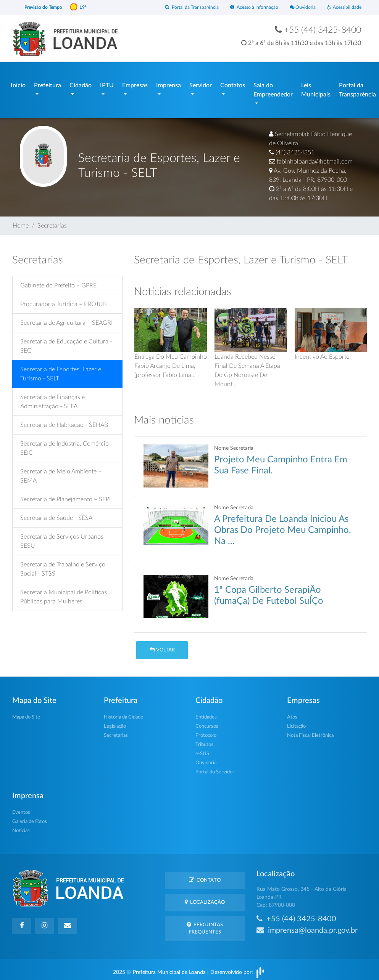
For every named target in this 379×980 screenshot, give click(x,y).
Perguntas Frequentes (205, 924)
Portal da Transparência (184, 7)
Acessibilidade (343, 7)
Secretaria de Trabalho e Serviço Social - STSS (63, 566)
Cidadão (81, 83)
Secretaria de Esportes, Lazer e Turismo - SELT (61, 371)
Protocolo (206, 732)
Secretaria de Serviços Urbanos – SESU (64, 538)
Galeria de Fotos (30, 818)
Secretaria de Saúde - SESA (56, 515)
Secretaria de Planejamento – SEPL (66, 496)
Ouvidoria (300, 7)
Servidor (201, 83)
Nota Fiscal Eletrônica (310, 732)
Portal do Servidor (215, 768)
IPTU (107, 83)
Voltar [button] (162, 646)
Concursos (207, 723)
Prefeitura (48, 83)
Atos (292, 713)
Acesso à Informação (250, 7)
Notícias (21, 827)
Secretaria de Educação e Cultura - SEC (66, 343)
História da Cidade (123, 713)
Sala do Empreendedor (273, 88)
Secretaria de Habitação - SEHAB (64, 422)
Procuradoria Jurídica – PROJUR (64, 301)
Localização (205, 898)
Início (18, 83)
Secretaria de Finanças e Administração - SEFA (52, 398)
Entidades (206, 713)
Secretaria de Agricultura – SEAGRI (66, 319)
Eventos (21, 809)
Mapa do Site (26, 713)
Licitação (296, 723)
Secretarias (52, 222)
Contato (205, 876)
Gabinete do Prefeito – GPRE (58, 282)
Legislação (115, 723)
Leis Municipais (316, 88)
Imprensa (169, 83)
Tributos (204, 741)
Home (21, 222)
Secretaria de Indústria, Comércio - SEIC (66, 445)
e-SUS (202, 750)
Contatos (233, 83)
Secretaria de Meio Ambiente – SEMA (61, 473)
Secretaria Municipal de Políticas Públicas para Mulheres (64, 593)
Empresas (135, 83)
